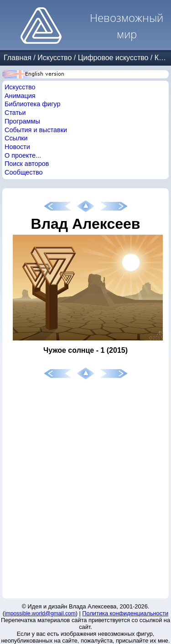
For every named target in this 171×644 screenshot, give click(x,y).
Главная (18, 58)
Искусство (54, 58)
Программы (22, 121)
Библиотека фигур (32, 104)
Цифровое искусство (113, 58)
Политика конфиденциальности (125, 613)
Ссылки (16, 138)
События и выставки (36, 130)
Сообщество (24, 172)
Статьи (15, 113)
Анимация (20, 96)
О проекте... (23, 155)
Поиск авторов (27, 164)
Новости (17, 147)
